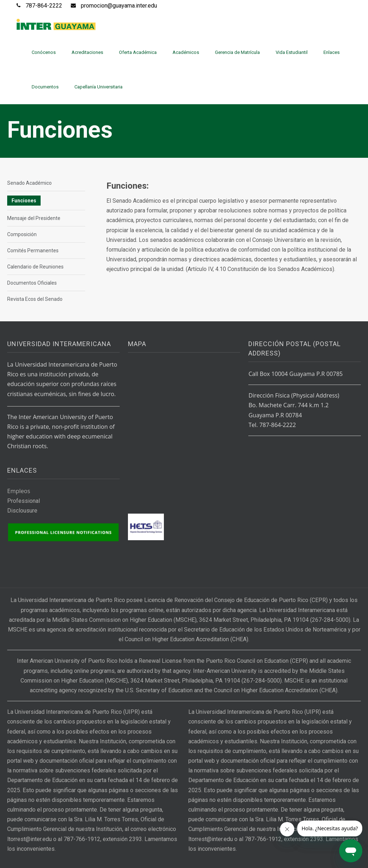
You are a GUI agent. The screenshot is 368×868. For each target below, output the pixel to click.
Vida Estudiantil (292, 52)
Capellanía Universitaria (98, 87)
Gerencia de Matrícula (237, 52)
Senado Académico (29, 183)
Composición (22, 234)
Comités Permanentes (33, 251)
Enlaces (332, 52)
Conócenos (44, 52)
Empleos (19, 491)
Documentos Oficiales (32, 283)
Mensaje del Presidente (34, 218)
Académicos (186, 52)
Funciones (24, 201)
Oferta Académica (138, 52)
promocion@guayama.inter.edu (119, 6)
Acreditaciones (87, 52)
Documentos (45, 87)
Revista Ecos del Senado (35, 299)
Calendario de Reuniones (35, 267)
